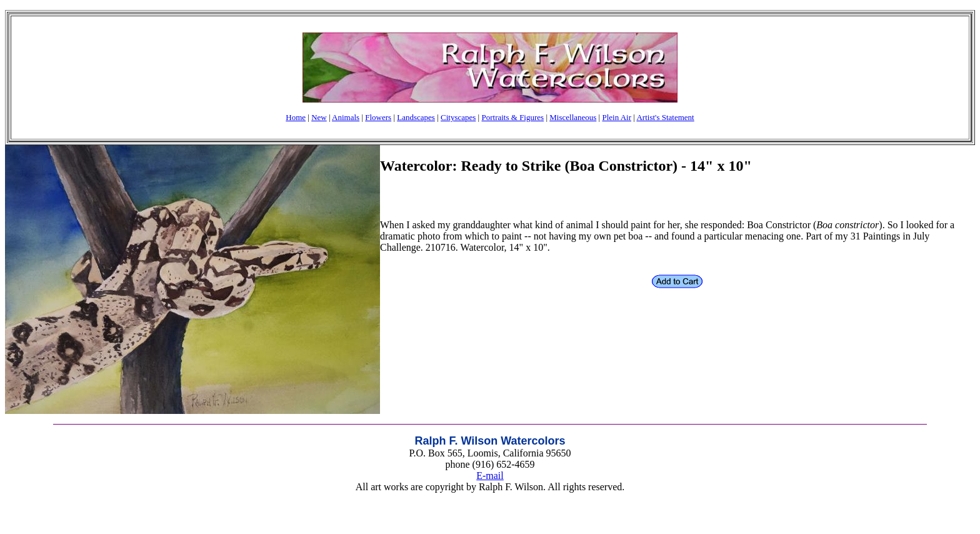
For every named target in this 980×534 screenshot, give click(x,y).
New (319, 117)
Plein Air (617, 117)
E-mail (490, 476)
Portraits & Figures (512, 117)
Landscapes (416, 117)
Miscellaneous (573, 117)
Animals (346, 117)
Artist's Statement (665, 117)
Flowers (378, 117)
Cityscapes (458, 117)
